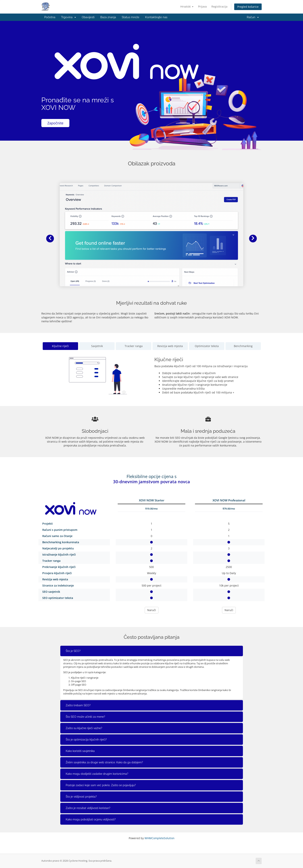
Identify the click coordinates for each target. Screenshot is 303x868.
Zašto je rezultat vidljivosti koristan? (88, 808)
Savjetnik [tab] (97, 346)
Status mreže (131, 17)
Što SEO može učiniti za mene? (85, 717)
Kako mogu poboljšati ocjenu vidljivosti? (91, 819)
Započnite (55, 123)
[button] (50, 239)
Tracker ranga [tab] (134, 346)
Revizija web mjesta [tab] (170, 346)
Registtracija (219, 6)
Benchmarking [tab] (243, 346)
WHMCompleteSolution (160, 838)
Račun (253, 17)
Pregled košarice (248, 7)
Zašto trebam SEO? (78, 705)
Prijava (202, 6)
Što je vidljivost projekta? (81, 797)
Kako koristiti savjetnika (80, 751)
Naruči (152, 610)
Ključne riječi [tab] (60, 346)
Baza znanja (108, 17)
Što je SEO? (73, 651)
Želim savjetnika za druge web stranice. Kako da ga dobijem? (104, 762)
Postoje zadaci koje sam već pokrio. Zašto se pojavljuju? (101, 785)
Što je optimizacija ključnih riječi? (86, 740)
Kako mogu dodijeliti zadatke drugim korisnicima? (97, 774)
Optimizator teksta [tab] (207, 346)
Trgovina (69, 17)
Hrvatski (187, 6)
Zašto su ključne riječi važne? (84, 728)
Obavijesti (88, 17)
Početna (50, 17)
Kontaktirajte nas (156, 17)
